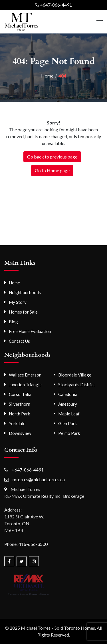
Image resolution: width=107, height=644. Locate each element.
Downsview (20, 433)
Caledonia (68, 394)
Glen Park (67, 423)
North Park (19, 414)
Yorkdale (17, 423)
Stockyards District (77, 385)
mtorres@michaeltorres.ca (39, 479)
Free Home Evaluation (30, 331)
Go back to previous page (52, 157)
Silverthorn (20, 404)
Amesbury (68, 404)
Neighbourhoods (25, 292)
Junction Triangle (25, 385)
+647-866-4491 (56, 5)
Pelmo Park (69, 433)
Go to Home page (52, 170)
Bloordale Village (75, 375)
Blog (13, 322)
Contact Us (19, 341)
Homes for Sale (23, 312)
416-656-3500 (33, 544)
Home (14, 283)
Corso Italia (20, 394)
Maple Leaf (69, 414)
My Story (18, 302)
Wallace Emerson (25, 375)
